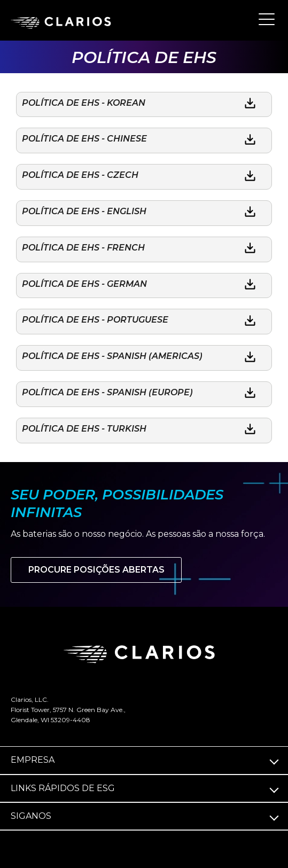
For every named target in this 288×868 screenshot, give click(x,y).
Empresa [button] (33, 760)
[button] (267, 19)
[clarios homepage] (64, 21)
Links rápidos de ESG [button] (63, 788)
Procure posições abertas (96, 570)
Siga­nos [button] (31, 816)
